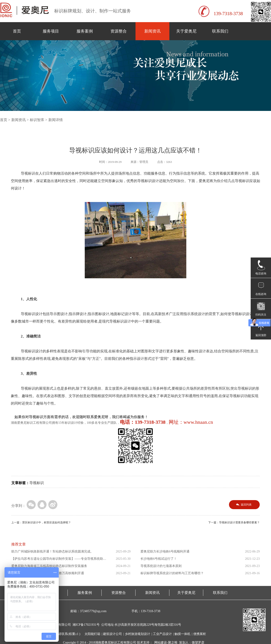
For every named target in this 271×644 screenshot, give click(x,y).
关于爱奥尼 (186, 31)
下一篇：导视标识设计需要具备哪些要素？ (234, 522)
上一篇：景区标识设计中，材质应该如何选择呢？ (41, 522)
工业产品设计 (162, 634)
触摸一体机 (182, 634)
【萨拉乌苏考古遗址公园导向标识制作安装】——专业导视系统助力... (57, 560)
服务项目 (51, 31)
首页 (17, 31)
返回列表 (246, 505)
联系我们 (220, 31)
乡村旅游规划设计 (138, 634)
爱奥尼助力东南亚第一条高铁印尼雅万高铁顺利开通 (48, 573)
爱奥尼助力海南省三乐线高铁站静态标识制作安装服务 (49, 566)
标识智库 (37, 120)
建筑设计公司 (112, 634)
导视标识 (37, 483)
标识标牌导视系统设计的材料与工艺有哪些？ (172, 573)
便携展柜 (200, 634)
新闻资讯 (152, 31)
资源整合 (119, 31)
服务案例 (85, 31)
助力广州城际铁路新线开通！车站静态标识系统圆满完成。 (52, 551)
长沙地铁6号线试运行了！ (159, 559)
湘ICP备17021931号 (86, 625)
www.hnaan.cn (198, 422)
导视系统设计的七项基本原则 (161, 566)
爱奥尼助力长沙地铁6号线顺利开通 (165, 551)
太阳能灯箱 (92, 634)
